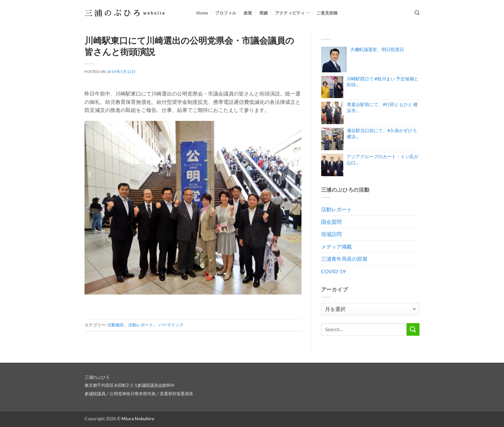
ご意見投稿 (327, 13)
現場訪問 (331, 234)
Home (202, 13)
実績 (264, 13)
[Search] (417, 13)
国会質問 (331, 222)
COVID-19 (333, 271)
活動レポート (141, 325)
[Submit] (413, 329)
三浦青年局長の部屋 (344, 259)
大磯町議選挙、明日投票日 (377, 49)
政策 (248, 13)
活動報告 (116, 325)
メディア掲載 (337, 246)
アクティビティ (292, 13)
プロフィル (226, 13)
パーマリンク (171, 325)
